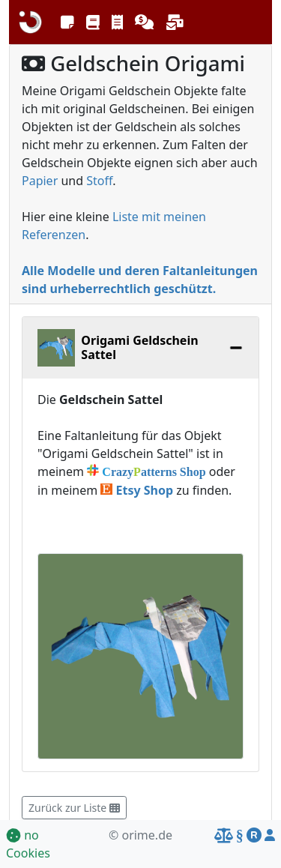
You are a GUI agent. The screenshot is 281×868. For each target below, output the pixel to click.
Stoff (99, 181)
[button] (67, 22)
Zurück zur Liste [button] (74, 808)
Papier (40, 181)
